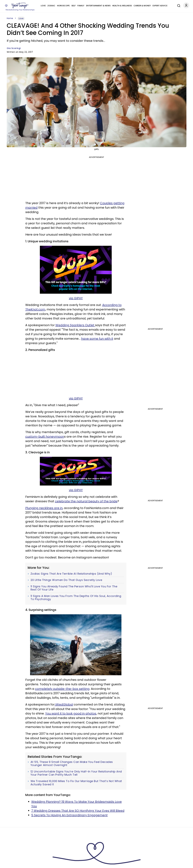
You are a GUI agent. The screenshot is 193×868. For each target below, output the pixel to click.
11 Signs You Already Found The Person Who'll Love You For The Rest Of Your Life (74, 588)
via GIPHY (76, 298)
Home (10, 18)
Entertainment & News (98, 6)
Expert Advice (160, 6)
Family (81, 6)
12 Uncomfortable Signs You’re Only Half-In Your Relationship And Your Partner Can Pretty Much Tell (76, 773)
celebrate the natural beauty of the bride (86, 501)
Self (74, 6)
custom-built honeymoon (45, 437)
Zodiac (51, 6)
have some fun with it (97, 339)
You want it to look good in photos (71, 713)
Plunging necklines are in (44, 508)
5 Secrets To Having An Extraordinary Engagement (69, 815)
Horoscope (63, 6)
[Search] (178, 5)
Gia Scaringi (14, 48)
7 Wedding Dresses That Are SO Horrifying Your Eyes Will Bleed (78, 811)
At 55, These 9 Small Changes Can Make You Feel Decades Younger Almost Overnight (72, 764)
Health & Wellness (122, 6)
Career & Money (142, 6)
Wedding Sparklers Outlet (75, 325)
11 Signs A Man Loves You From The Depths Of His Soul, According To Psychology (76, 598)
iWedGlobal (64, 704)
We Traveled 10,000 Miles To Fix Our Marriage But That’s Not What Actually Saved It (76, 783)
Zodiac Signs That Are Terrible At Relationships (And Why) (71, 574)
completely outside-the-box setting (62, 689)
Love (43, 6)
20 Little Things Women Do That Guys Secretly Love (66, 580)
